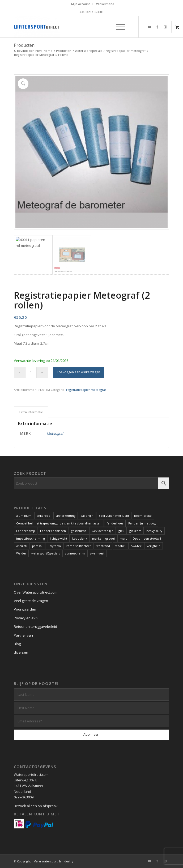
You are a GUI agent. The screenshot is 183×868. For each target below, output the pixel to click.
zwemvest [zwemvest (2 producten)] (97, 553)
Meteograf (55, 433)
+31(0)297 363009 (91, 12)
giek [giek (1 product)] (121, 531)
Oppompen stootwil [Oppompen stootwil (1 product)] (147, 538)
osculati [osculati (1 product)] (22, 546)
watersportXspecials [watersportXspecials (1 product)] (46, 553)
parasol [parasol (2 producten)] (37, 546)
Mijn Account (80, 4)
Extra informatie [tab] (31, 412)
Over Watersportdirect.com (36, 592)
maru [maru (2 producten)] (124, 538)
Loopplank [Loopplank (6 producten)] (80, 538)
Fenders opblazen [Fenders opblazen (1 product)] (53, 531)
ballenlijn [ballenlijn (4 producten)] (87, 516)
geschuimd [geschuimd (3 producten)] (79, 531)
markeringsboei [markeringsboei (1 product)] (103, 538)
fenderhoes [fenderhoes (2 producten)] (115, 523)
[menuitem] (81, 4)
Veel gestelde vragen (31, 601)
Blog (17, 644)
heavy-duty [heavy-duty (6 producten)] (154, 531)
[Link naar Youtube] (149, 27)
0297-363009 (24, 797)
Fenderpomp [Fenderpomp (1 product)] (26, 531)
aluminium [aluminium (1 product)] (24, 516)
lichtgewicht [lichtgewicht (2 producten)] (59, 538)
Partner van (23, 635)
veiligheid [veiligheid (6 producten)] (154, 546)
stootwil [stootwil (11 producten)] (121, 546)
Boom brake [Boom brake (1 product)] (143, 516)
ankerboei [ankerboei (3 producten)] (44, 516)
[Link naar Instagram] (165, 27)
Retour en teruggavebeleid (35, 626)
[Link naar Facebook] (157, 27)
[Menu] (118, 27)
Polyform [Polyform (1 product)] (54, 546)
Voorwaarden (25, 609)
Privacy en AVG (26, 618)
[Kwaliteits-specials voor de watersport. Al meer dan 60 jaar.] (76, 27)
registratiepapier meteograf (86, 390)
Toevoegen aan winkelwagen (78, 372)
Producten (24, 45)
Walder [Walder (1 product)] (21, 553)
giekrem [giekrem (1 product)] (135, 531)
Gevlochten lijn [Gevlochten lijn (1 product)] (103, 531)
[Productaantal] (31, 372)
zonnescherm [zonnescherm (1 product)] (75, 553)
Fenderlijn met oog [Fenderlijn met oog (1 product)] (142, 523)
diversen (21, 652)
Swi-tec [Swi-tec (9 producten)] (136, 546)
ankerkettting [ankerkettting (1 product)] (66, 516)
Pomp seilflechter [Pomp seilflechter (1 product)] (78, 546)
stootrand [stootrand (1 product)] (103, 546)
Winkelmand (105, 4)
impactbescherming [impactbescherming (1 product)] (31, 538)
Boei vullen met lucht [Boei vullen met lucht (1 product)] (114, 516)
